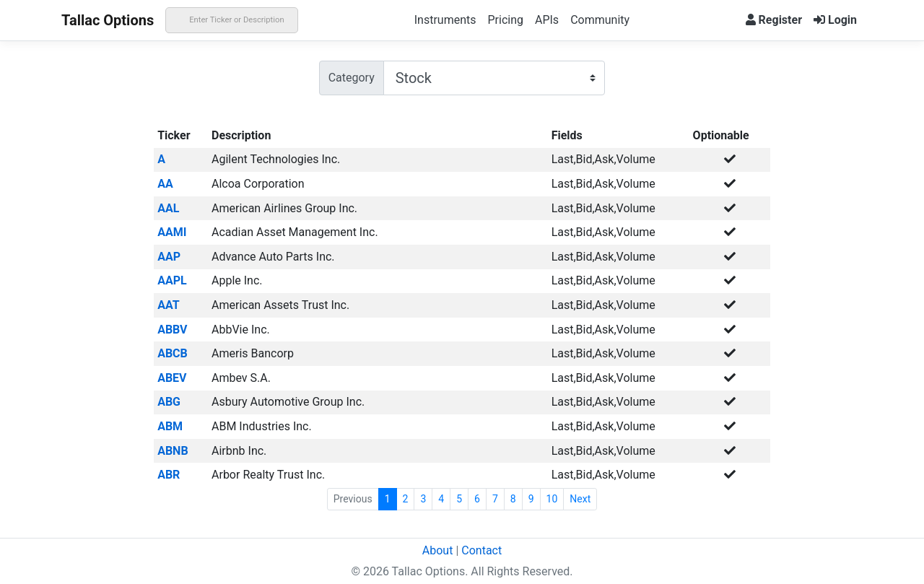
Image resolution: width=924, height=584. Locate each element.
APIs (547, 20)
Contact (481, 550)
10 (552, 499)
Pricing (505, 20)
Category (352, 78)
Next (580, 499)
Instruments (445, 20)
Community (600, 20)
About (438, 550)
